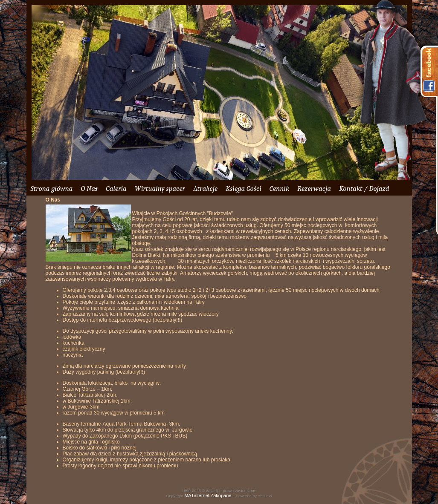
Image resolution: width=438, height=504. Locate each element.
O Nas (89, 189)
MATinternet (197, 495)
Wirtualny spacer (160, 189)
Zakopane (221, 495)
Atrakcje (205, 189)
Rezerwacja (314, 189)
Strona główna (52, 189)
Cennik (279, 189)
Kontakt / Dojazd (364, 189)
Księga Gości (244, 189)
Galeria (116, 189)
